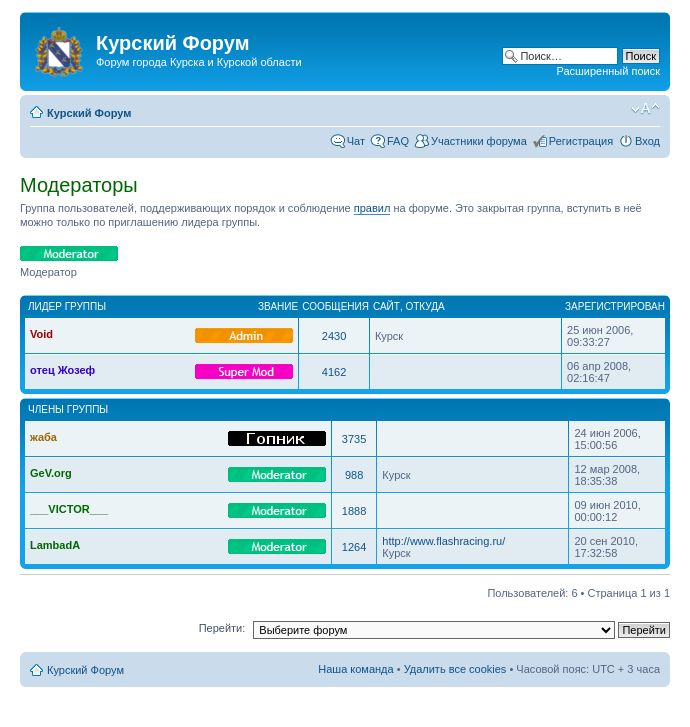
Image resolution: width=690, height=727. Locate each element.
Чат (356, 141)
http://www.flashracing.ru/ (443, 541)
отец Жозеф (62, 370)
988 (354, 475)
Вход (647, 141)
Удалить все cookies (455, 669)
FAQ (398, 141)
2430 (334, 336)
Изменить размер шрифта (645, 109)
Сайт (386, 306)
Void (41, 334)
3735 (354, 439)
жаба (43, 437)
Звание (278, 306)
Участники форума (479, 141)
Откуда (424, 306)
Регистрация (581, 141)
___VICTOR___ (69, 509)
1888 (354, 511)
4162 (334, 372)
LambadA (55, 545)
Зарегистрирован (615, 306)
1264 (354, 547)
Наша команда (355, 669)
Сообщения (335, 306)
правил (372, 208)
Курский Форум (89, 113)
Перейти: (222, 628)
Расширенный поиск (608, 71)
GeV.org (51, 473)
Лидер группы (67, 306)
